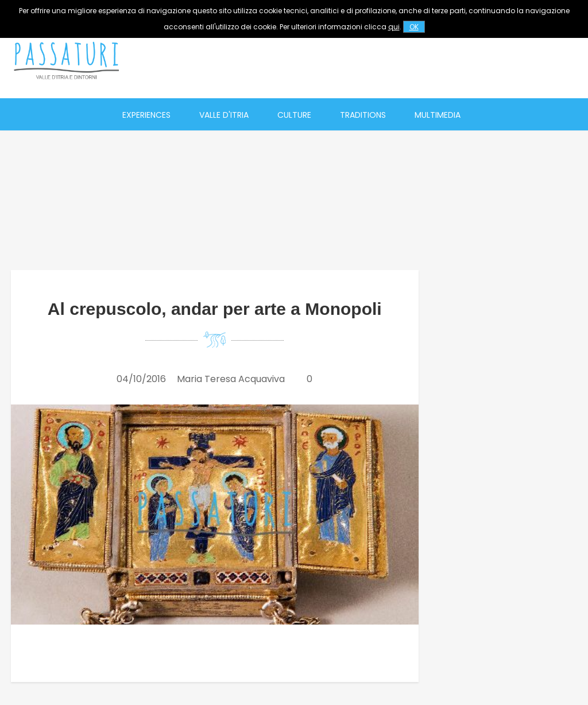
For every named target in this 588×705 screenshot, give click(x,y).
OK (414, 27)
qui (394, 27)
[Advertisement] (374, 60)
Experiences (146, 115)
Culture (294, 115)
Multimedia (438, 115)
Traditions (363, 115)
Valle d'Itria (224, 115)
